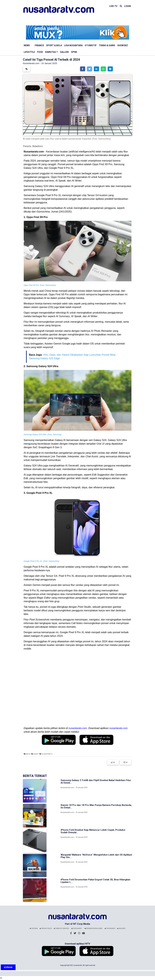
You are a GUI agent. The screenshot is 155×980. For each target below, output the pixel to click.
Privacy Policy (46, 928)
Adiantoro (38, 146)
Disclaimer (76, 928)
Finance (39, 45)
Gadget (36, 754)
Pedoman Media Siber (93, 928)
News (27, 45)
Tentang (34, 928)
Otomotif (91, 45)
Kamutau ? (52, 52)
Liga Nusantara (73, 45)
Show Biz (123, 45)
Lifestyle (29, 52)
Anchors (121, 928)
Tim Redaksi (110, 928)
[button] (83, 69)
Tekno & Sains (107, 45)
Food (40, 52)
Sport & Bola (54, 45)
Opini (74, 52)
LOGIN (128, 6)
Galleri (64, 52)
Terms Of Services (61, 928)
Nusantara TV (47, 754)
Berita (28, 754)
